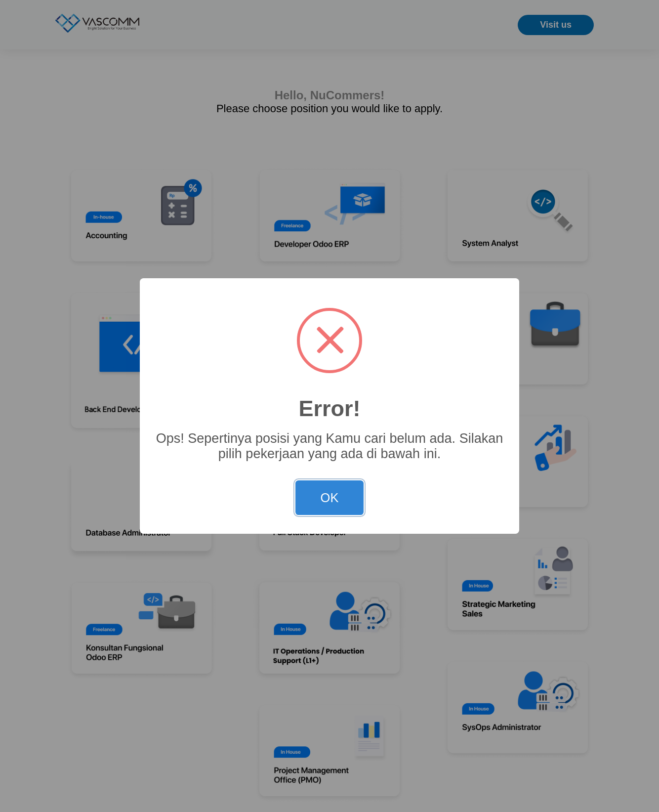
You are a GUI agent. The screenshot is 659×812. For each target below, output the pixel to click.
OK (330, 498)
